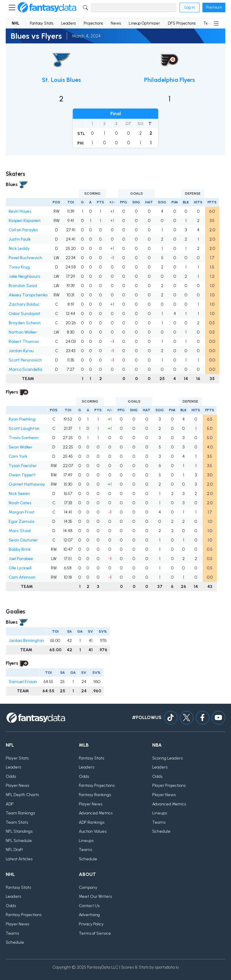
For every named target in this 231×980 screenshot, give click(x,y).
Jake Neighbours (24, 276)
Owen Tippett (22, 475)
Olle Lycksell (20, 568)
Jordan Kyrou (21, 351)
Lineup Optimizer (144, 23)
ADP (10, 804)
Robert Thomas (24, 342)
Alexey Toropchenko (28, 295)
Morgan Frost (22, 512)
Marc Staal (20, 531)
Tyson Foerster (23, 466)
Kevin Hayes (20, 211)
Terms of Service (95, 933)
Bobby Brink (20, 549)
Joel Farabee (21, 559)
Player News (17, 785)
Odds (11, 776)
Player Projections (169, 785)
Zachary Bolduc (24, 304)
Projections (93, 23)
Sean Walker (21, 447)
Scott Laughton (24, 429)
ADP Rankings (92, 822)
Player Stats (17, 758)
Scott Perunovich (25, 360)
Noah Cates (20, 503)
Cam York (18, 456)
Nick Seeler (19, 494)
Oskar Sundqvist (25, 314)
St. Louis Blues (61, 80)
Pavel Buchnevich (25, 258)
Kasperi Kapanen (25, 221)
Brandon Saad (23, 286)
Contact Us (89, 906)
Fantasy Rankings (95, 795)
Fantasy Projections (97, 785)
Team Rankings (20, 813)
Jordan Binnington (26, 641)
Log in (189, 7)
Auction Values (93, 831)
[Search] (134, 7)
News (116, 23)
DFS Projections (182, 23)
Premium (214, 7)
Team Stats (17, 822)
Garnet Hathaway (27, 484)
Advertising (89, 915)
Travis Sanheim (24, 438)
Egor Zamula (22, 521)
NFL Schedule (19, 841)
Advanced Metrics (96, 813)
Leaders (68, 23)
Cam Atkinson (22, 577)
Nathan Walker (23, 332)
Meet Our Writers (95, 896)
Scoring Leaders (167, 758)
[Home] (47, 7)
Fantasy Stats (42, 23)
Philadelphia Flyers (169, 80)
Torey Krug (19, 267)
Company (88, 887)
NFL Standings (19, 831)
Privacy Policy (91, 924)
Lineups (86, 841)
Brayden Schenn (25, 323)
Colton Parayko (23, 230)
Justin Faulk (20, 239)
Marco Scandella (25, 369)
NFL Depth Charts (22, 795)
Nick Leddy (19, 249)
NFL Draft (14, 850)
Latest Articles (19, 859)
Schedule (88, 859)
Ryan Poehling (22, 419)
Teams (85, 850)
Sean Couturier (23, 540)
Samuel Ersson (23, 682)
